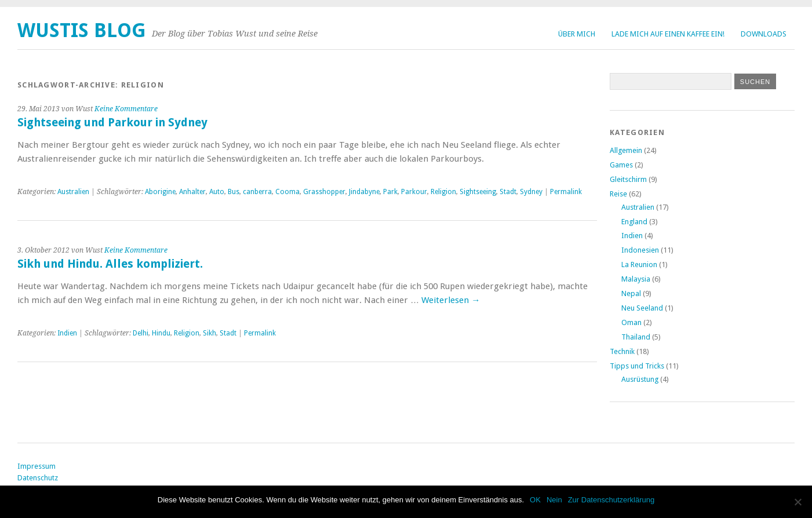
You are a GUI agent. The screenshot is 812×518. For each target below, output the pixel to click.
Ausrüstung (640, 379)
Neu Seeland (642, 308)
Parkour (414, 192)
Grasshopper (324, 192)
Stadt (508, 192)
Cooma (287, 192)
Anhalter (192, 192)
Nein (554, 500)
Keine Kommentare (126, 109)
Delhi (141, 333)
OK (535, 500)
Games (621, 165)
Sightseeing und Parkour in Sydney (112, 123)
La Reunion (639, 265)
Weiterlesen (451, 300)
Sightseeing (478, 192)
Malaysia (636, 279)
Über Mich (577, 34)
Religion (443, 192)
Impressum (37, 466)
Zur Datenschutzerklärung (611, 500)
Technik (622, 351)
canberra (257, 192)
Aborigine (160, 192)
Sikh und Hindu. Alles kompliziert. (110, 264)
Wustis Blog (82, 30)
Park (390, 192)
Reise (618, 194)
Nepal (631, 293)
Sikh (210, 333)
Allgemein (626, 150)
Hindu (161, 333)
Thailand (636, 337)
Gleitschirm (628, 179)
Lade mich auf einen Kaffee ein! (668, 34)
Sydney (531, 192)
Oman (631, 322)
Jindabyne (364, 192)
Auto (217, 192)
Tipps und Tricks (637, 366)
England (634, 222)
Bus (234, 192)
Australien (73, 192)
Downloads (764, 34)
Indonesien (640, 250)
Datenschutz (38, 478)
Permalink (566, 192)
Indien (67, 333)
